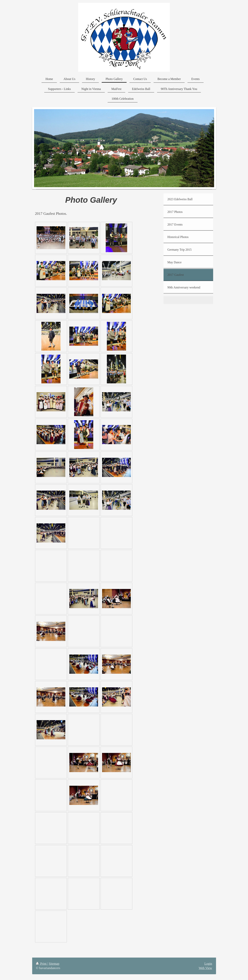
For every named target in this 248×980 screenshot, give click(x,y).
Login (208, 964)
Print (42, 964)
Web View (205, 968)
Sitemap (54, 964)
